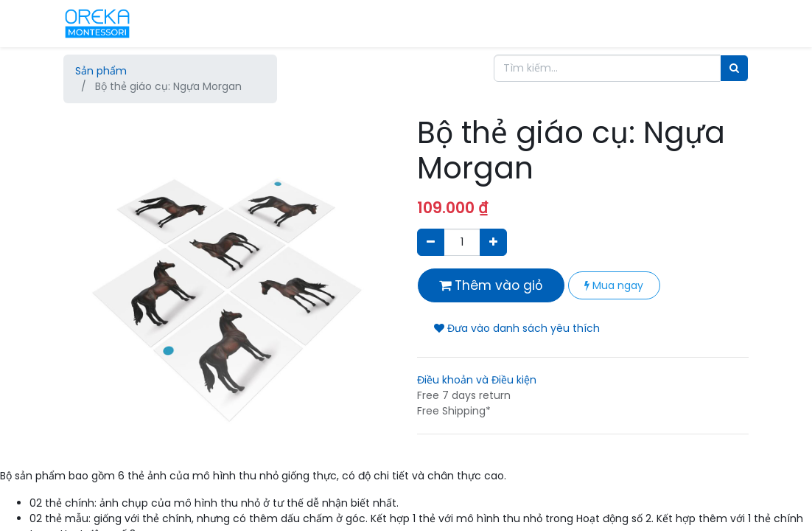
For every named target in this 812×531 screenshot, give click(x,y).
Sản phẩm (101, 71)
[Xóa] (431, 242)
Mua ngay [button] (614, 285)
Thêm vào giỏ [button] (491, 285)
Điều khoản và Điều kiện (477, 380)
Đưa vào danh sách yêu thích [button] (517, 328)
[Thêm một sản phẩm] (493, 242)
